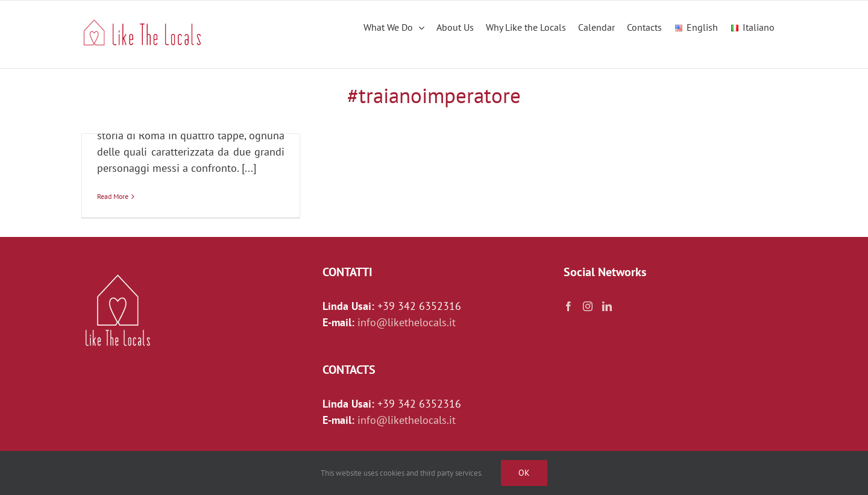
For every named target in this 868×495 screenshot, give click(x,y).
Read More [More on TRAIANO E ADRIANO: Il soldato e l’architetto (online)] (113, 196)
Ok (524, 473)
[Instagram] (588, 306)
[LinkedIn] (607, 306)
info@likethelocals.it (407, 322)
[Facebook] (568, 306)
